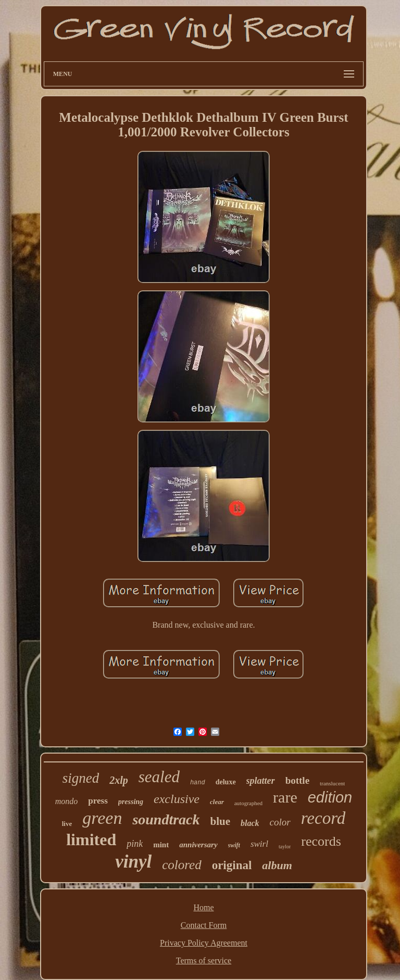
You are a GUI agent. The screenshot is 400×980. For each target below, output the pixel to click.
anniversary (198, 845)
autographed (248, 803)
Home (203, 907)
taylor (285, 847)
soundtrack (166, 819)
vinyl (133, 862)
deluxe (226, 782)
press (98, 801)
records (321, 841)
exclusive (177, 799)
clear (217, 802)
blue (221, 821)
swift (234, 845)
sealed (159, 777)
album (277, 865)
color (280, 822)
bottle (297, 780)
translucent (332, 783)
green (102, 818)
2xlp (119, 780)
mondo (67, 801)
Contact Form (204, 925)
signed (81, 778)
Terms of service (204, 960)
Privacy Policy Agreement (204, 943)
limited (91, 839)
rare (285, 797)
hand (198, 783)
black (250, 823)
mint (161, 845)
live (67, 824)
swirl (259, 844)
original (232, 865)
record (323, 818)
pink (135, 844)
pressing (131, 802)
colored (182, 865)
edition (330, 797)
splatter (261, 781)
